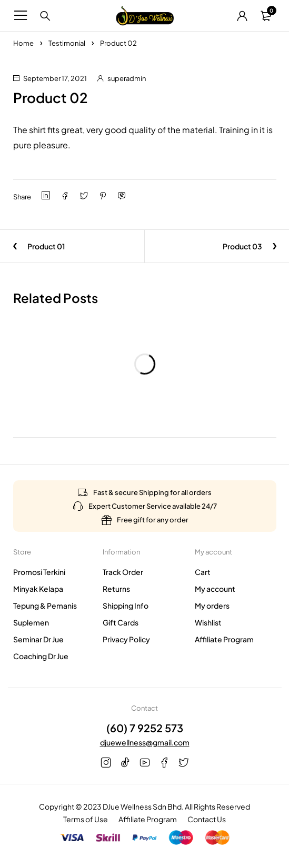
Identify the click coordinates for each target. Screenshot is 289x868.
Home (23, 43)
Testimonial (67, 43)
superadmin (127, 78)
